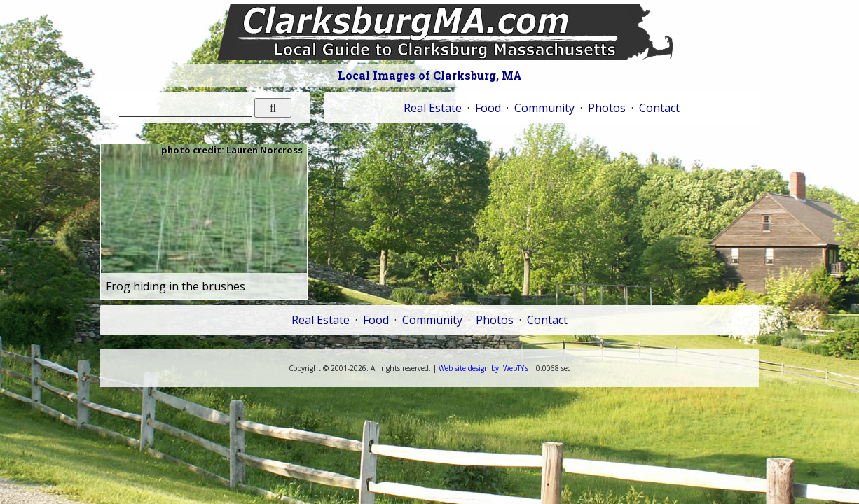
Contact (659, 108)
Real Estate (433, 108)
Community (544, 108)
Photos (607, 108)
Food (488, 108)
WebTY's (483, 368)
